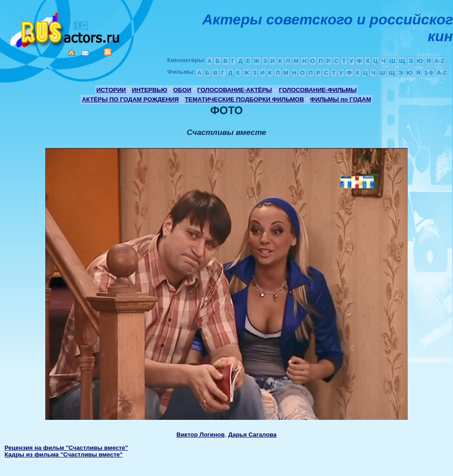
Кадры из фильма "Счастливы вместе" (64, 454)
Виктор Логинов (201, 435)
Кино (66, 28)
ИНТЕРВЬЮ (149, 90)
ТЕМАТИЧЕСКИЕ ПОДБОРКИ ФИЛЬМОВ (244, 99)
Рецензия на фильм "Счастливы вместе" (66, 448)
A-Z (439, 61)
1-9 (428, 73)
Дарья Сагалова (253, 435)
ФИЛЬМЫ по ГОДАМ (340, 99)
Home (72, 53)
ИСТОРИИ (111, 90)
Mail (85, 53)
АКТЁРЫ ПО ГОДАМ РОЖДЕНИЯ (130, 99)
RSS (108, 52)
